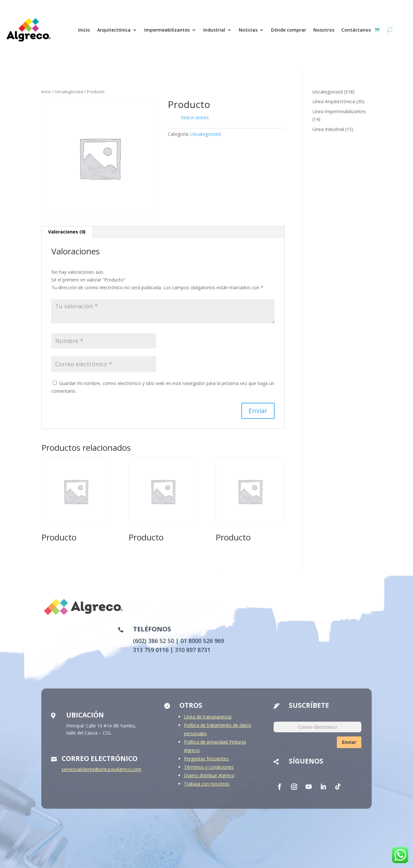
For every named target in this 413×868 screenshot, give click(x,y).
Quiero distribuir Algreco (209, 780)
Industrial (214, 30)
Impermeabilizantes (167, 30)
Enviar (349, 747)
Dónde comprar (289, 30)
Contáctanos (356, 30)
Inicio (84, 30)
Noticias (248, 30)
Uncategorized (69, 92)
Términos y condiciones (209, 772)
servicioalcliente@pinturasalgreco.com (101, 774)
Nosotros (324, 30)
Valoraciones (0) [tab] (67, 232)
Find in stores (190, 118)
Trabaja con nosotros (207, 789)
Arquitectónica (114, 30)
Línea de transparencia (208, 721)
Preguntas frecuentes (206, 763)
